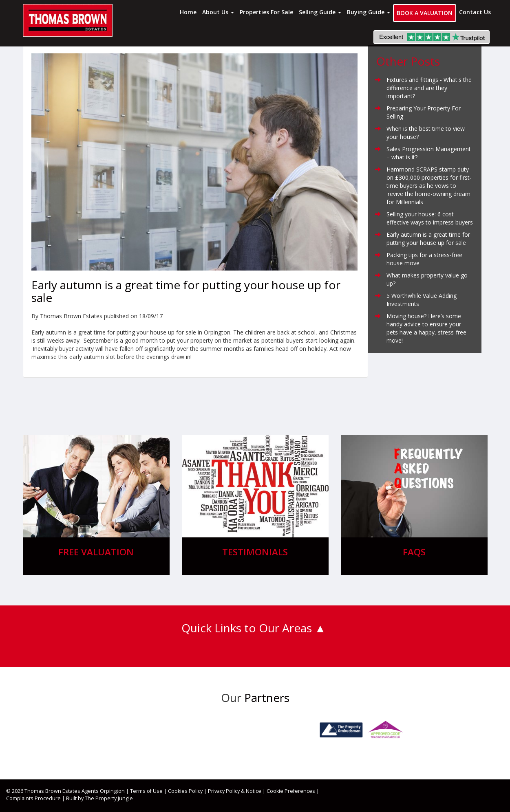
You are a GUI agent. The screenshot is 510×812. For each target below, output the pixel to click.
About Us (218, 12)
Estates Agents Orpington (94, 791)
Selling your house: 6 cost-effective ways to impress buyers (430, 218)
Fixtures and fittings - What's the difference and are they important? (429, 88)
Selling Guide (320, 12)
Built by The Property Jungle (99, 798)
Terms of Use (146, 791)
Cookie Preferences (291, 791)
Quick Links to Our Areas (247, 628)
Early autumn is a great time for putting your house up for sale (428, 239)
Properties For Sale (266, 12)
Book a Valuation (425, 13)
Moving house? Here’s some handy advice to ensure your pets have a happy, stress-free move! (426, 328)
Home (188, 12)
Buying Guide (369, 12)
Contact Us (475, 12)
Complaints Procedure (33, 798)
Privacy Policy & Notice (235, 791)
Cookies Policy (185, 791)
